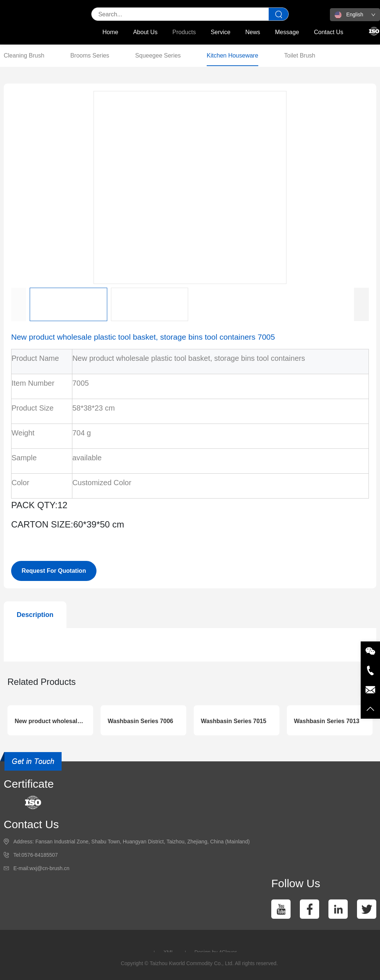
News (253, 32)
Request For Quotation (54, 571)
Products (184, 32)
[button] (361, 304)
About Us (145, 32)
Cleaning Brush (24, 55)
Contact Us (329, 32)
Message (287, 32)
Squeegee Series (158, 55)
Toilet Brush (300, 55)
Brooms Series (90, 55)
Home (110, 32)
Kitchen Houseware (232, 55)
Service (221, 32)
